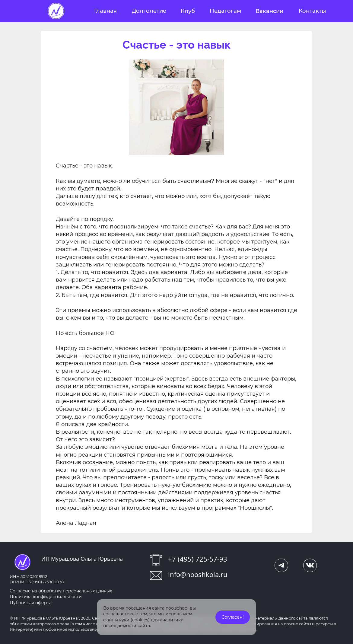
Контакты (312, 11)
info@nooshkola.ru (198, 574)
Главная (105, 11)
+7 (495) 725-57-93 (198, 559)
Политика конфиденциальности (46, 597)
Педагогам (225, 11)
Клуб (188, 11)
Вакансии (269, 11)
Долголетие (149, 11)
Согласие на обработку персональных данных (61, 591)
